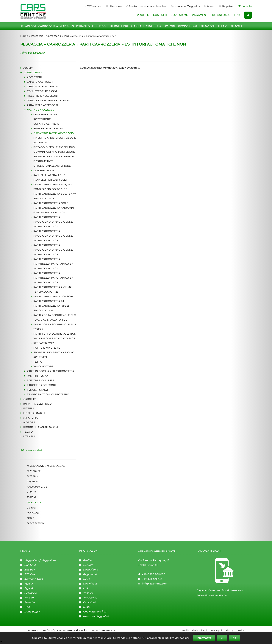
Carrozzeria (54, 36)
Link (84, 588)
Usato (131, 6)
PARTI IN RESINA (37, 376)
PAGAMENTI (200, 15)
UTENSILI (236, 26)
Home (24, 36)
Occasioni (114, 6)
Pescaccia (37, 36)
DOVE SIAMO (179, 15)
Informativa (204, 638)
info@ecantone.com (155, 584)
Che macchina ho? (154, 6)
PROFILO (143, 15)
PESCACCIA (31, 44)
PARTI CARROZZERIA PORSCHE (53, 296)
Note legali (216, 630)
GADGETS (67, 26)
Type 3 (27, 584)
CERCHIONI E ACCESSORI (43, 86)
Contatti (86, 565)
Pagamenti (88, 574)
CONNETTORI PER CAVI (42, 91)
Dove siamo (89, 570)
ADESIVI (31, 26)
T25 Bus (28, 574)
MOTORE (170, 26)
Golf (25, 607)
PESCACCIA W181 (44, 343)
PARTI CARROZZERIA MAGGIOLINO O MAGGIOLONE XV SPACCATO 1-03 (53, 250)
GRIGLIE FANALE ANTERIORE (52, 166)
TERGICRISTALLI (37, 390)
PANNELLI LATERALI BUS (49, 175)
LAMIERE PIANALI (44, 170)
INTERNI (113, 26)
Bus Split (28, 565)
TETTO (38, 362)
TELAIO (223, 26)
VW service (93, 6)
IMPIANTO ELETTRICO (91, 26)
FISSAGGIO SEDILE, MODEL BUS (54, 147)
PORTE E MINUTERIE (47, 348)
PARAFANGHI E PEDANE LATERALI (49, 100)
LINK (237, 15)
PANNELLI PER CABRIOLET (50, 180)
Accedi (210, 6)
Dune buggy (30, 612)
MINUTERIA (154, 26)
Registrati (227, 6)
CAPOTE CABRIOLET (40, 82)
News (85, 579)
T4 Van (27, 598)
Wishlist (86, 593)
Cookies (240, 630)
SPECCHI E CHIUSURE (41, 380)
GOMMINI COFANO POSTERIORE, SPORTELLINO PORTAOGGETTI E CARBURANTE (55, 156)
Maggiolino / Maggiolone (38, 560)
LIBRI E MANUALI (132, 26)
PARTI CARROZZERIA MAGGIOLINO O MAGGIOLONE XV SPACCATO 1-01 (53, 222)
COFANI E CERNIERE (46, 124)
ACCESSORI (34, 77)
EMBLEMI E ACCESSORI (48, 128)
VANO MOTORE (43, 366)
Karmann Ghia (32, 579)
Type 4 (27, 588)
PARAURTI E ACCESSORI (42, 105)
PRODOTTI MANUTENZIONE (197, 26)
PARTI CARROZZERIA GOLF (51, 203)
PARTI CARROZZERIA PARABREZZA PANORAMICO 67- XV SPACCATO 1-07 (54, 264)
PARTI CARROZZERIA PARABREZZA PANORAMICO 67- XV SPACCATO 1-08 (54, 278)
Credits (186, 630)
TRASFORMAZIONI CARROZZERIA (48, 394)
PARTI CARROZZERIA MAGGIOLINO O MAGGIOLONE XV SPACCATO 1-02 (53, 236)
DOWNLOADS (221, 15)
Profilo (85, 560)
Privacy (229, 630)
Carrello (245, 6)
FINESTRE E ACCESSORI (42, 96)
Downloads (88, 584)
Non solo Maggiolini (185, 6)
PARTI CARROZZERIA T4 (49, 301)
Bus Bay (27, 570)
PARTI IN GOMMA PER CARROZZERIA (50, 371)
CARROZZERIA (48, 26)
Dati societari (200, 630)
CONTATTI (160, 15)
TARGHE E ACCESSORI (41, 385)
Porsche (28, 602)
